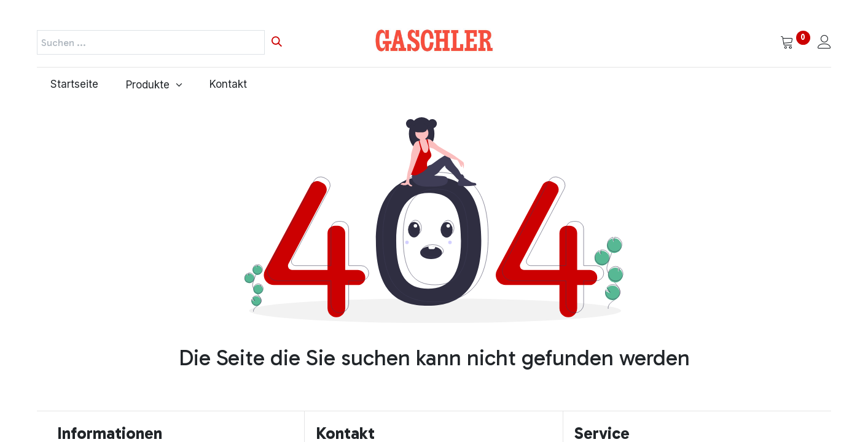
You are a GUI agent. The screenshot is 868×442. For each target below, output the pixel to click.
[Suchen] (277, 42)
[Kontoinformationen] (824, 43)
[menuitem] (75, 85)
